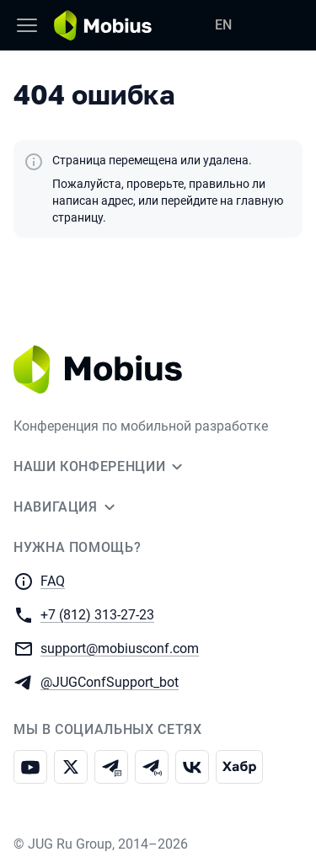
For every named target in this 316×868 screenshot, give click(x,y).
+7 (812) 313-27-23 (97, 614)
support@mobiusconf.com (120, 648)
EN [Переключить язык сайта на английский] (223, 25)
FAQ (53, 581)
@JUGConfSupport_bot (110, 681)
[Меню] (27, 25)
